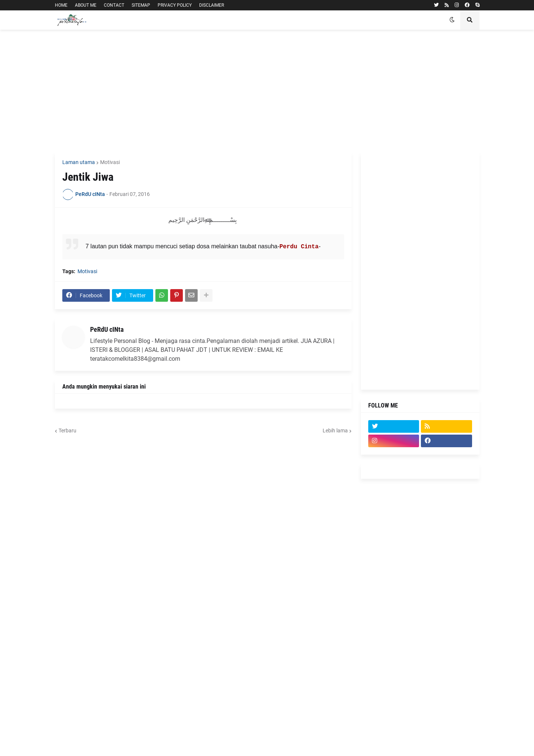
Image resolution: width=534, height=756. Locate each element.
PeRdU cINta (107, 329)
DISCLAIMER (212, 5)
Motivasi (110, 162)
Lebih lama (335, 431)
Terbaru (67, 431)
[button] (452, 20)
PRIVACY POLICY (175, 5)
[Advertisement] (267, 91)
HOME (61, 5)
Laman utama (79, 162)
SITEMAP (141, 5)
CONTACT (114, 5)
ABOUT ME (86, 5)
